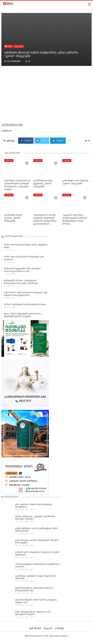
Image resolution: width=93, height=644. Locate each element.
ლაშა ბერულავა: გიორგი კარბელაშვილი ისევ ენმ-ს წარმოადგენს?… (37, 541)
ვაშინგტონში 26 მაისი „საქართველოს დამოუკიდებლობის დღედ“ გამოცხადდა (21, 282)
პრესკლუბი (19, 46)
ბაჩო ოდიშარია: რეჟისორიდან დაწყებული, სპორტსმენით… (34, 506)
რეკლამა (48, 628)
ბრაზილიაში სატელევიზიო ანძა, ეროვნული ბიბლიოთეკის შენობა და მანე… (22, 271)
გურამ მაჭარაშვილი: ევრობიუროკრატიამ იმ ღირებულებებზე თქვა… (34, 589)
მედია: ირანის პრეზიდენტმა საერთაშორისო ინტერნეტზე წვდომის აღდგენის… (23, 316)
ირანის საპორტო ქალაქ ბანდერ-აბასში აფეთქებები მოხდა (26, 247)
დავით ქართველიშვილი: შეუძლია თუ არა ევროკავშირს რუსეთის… (33, 613)
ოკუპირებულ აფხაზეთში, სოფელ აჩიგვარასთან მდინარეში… (35, 577)
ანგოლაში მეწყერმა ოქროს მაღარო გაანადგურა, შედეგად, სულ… (36, 601)
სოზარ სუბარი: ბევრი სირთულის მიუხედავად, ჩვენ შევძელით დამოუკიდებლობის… (25, 294)
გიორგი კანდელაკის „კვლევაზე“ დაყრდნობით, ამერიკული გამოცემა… (35, 518)
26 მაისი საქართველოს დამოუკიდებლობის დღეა (25, 305)
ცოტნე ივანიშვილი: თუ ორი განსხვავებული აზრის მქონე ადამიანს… (36, 529)
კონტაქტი (59, 628)
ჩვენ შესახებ (35, 628)
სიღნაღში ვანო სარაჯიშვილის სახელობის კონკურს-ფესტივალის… (38, 553)
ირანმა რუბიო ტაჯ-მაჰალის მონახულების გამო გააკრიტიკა (24, 259)
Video (9, 46)
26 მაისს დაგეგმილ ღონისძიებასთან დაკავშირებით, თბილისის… (38, 565)
